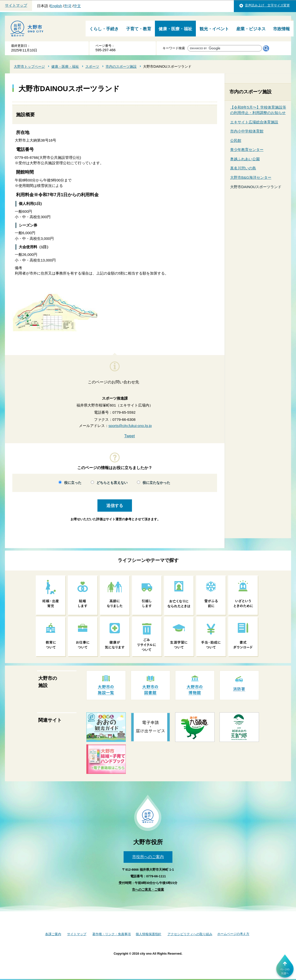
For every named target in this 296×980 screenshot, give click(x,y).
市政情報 (281, 29)
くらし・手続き (104, 29)
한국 (68, 6)
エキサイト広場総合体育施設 (254, 122)
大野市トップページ (29, 66)
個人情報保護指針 (148, 934)
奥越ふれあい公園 (245, 159)
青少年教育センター (247, 150)
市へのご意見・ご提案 (148, 890)
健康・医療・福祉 (175, 29)
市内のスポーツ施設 (121, 66)
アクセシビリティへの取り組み (190, 934)
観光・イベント (214, 29)
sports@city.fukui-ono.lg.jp (130, 426)
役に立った (73, 483)
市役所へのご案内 (148, 857)
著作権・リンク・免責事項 (111, 934)
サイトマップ (16, 5)
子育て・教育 (139, 29)
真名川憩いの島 (243, 168)
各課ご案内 (53, 934)
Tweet (130, 436)
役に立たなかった (156, 483)
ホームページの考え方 (233, 934)
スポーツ (92, 66)
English (56, 6)
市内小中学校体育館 (247, 131)
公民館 (236, 140)
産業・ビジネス (251, 29)
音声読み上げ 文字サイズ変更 (267, 5)
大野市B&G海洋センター (251, 177)
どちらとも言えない (112, 483)
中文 (77, 6)
